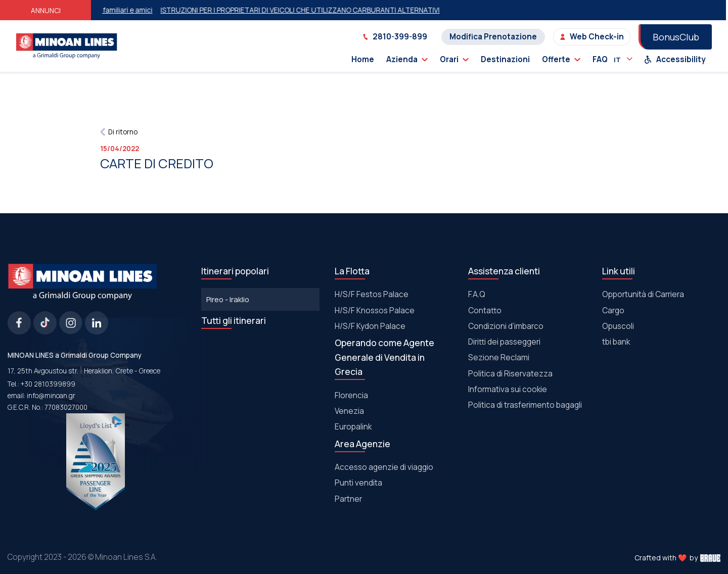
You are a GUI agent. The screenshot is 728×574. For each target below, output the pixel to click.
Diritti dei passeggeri (504, 342)
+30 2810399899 (48, 384)
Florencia (351, 395)
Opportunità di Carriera (643, 294)
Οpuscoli (618, 326)
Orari (454, 59)
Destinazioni (505, 59)
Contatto (485, 310)
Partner (348, 499)
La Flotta (352, 271)
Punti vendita (358, 483)
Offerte (561, 59)
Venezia (349, 411)
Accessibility (675, 59)
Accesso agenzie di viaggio (384, 467)
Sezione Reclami (499, 357)
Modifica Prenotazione (493, 37)
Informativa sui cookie (508, 389)
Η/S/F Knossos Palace (375, 310)
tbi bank (616, 342)
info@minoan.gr (51, 396)
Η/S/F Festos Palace (372, 294)
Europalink (353, 427)
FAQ (600, 59)
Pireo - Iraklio (228, 299)
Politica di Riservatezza (510, 374)
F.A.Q (477, 294)
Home (363, 59)
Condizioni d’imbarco (506, 326)
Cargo (613, 310)
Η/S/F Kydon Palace (370, 326)
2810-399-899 (395, 37)
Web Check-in (592, 37)
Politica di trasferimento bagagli (525, 405)
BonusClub (676, 37)
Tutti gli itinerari (234, 320)
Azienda (407, 59)
